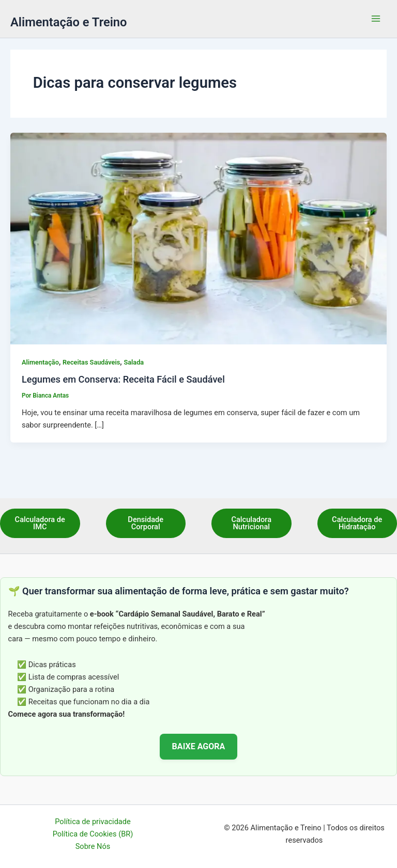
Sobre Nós (93, 846)
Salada (134, 362)
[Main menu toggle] (376, 19)
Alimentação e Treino (69, 22)
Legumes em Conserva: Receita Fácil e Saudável (123, 379)
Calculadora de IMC (40, 523)
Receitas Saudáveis (91, 362)
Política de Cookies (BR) (93, 834)
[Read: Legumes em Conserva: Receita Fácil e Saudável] (198, 238)
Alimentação (40, 362)
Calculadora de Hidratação (357, 523)
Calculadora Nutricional (251, 523)
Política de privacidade (93, 822)
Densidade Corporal (146, 523)
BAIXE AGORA (199, 746)
